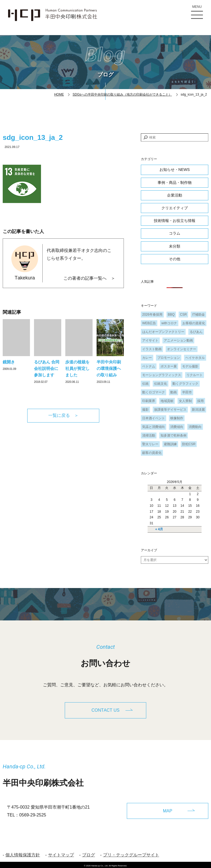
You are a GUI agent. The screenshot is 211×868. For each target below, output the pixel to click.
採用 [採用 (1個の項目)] (200, 401)
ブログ (89, 854)
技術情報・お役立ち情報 (175, 221)
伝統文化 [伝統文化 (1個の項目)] (161, 384)
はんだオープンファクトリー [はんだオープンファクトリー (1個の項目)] (163, 332)
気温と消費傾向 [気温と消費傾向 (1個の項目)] (154, 427)
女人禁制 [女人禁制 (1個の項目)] (185, 401)
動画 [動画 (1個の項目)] (173, 392)
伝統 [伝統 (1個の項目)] (145, 384)
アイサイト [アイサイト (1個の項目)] (150, 340)
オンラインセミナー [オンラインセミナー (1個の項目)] (182, 349)
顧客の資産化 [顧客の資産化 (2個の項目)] (152, 453)
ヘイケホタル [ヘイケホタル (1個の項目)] (195, 358)
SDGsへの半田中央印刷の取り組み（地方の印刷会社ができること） (122, 94)
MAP (168, 809)
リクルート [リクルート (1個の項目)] (195, 375)
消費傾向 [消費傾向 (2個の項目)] (177, 427)
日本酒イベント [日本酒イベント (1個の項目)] (154, 418)
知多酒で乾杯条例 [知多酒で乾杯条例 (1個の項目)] (173, 435)
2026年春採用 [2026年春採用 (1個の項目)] (152, 315)
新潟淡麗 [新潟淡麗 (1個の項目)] (198, 410)
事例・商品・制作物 (175, 183)
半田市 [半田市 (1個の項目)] (187, 392)
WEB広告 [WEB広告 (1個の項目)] (149, 323)
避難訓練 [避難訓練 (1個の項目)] (170, 444)
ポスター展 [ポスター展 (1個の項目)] (169, 366)
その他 (175, 259)
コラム (175, 233)
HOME (59, 94)
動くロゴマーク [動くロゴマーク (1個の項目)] (154, 392)
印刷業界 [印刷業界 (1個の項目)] (149, 401)
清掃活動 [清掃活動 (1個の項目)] (149, 435)
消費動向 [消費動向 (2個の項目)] (195, 427)
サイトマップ (61, 854)
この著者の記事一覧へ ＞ (89, 278)
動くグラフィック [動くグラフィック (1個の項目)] (185, 384)
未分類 (175, 246)
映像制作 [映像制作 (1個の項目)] (177, 418)
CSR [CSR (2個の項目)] (183, 315)
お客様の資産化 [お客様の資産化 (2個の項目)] (194, 323)
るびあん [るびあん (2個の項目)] (196, 332)
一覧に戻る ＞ (63, 415)
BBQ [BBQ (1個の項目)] (171, 315)
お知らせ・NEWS (175, 170)
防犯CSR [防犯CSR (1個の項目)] (189, 444)
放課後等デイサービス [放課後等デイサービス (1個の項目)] (170, 410)
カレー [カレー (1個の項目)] (147, 358)
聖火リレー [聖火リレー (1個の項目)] (150, 444)
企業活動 (175, 195)
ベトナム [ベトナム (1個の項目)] (149, 366)
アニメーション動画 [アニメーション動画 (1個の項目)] (178, 340)
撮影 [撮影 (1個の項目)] (145, 410)
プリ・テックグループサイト (131, 854)
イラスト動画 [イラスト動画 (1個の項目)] (152, 349)
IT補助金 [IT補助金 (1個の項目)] (198, 315)
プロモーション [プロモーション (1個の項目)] (169, 358)
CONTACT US (105, 710)
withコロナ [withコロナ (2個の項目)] (169, 323)
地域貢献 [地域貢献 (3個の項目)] (167, 401)
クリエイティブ (175, 208)
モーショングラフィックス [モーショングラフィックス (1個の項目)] (162, 375)
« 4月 (159, 529)
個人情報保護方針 (23, 854)
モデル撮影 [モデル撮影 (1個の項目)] (190, 366)
